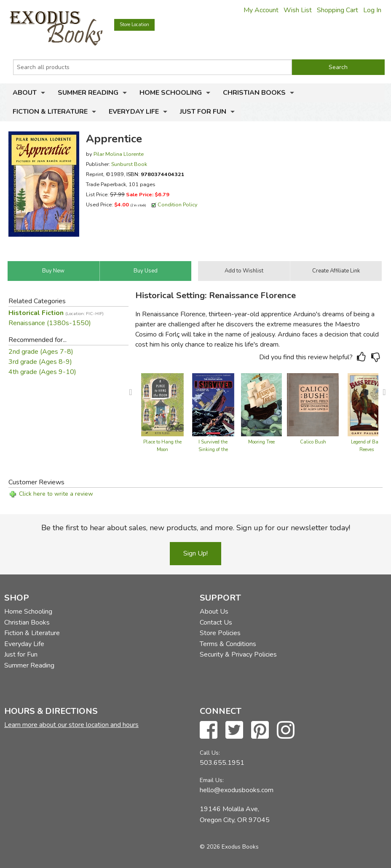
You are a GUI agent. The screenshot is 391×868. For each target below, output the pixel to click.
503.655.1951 (222, 763)
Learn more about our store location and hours (71, 725)
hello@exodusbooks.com (237, 790)
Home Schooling (171, 93)
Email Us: (212, 780)
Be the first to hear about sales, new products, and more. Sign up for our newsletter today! (196, 528)
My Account (261, 10)
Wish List (298, 10)
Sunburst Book (129, 164)
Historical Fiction (56, 313)
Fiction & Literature (50, 112)
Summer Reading (88, 93)
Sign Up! (195, 553)
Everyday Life (134, 112)
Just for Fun (203, 112)
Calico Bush (313, 442)
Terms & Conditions (228, 644)
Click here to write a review (56, 494)
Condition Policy (178, 204)
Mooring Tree (261, 442)
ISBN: (155, 174)
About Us (214, 612)
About (25, 93)
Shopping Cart (337, 10)
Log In (372, 10)
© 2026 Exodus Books (229, 847)
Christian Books (254, 93)
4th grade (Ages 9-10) (42, 372)
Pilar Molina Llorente (119, 154)
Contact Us (216, 622)
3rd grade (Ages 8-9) (40, 362)
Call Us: (210, 753)
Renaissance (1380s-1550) (50, 323)
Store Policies (220, 633)
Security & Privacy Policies (238, 654)
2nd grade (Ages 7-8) (41, 352)
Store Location (134, 25)
